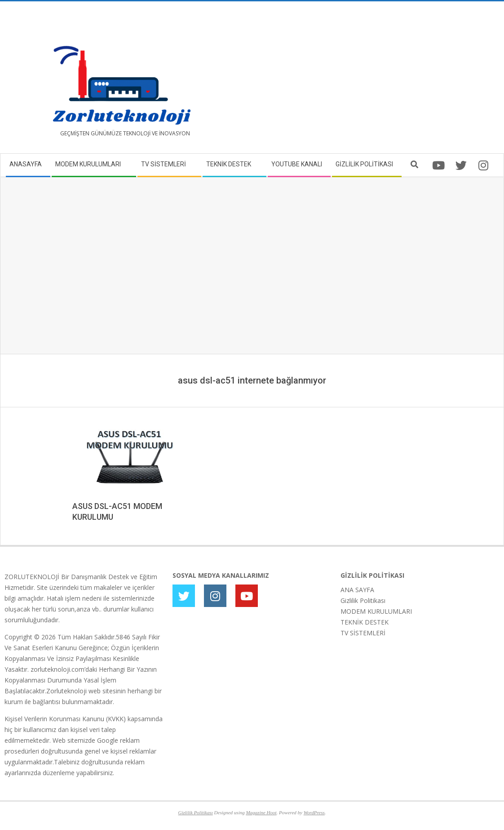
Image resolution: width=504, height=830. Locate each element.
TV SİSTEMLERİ (363, 633)
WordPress (314, 812)
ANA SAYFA (357, 590)
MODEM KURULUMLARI (376, 611)
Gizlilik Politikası (363, 600)
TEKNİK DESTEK (365, 622)
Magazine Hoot (261, 812)
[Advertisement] (376, 81)
